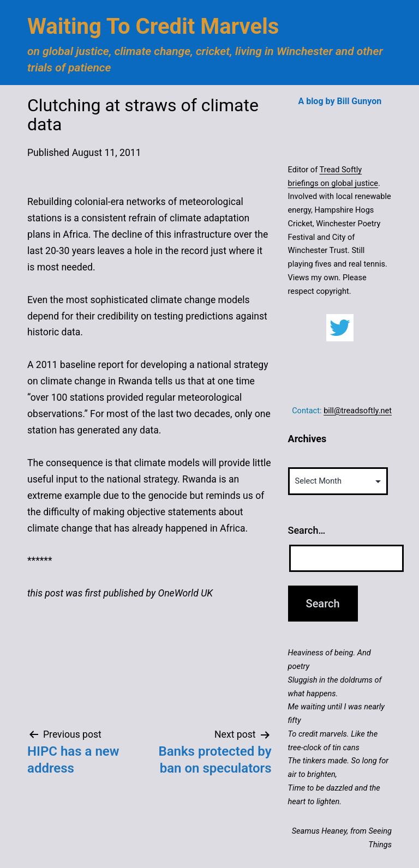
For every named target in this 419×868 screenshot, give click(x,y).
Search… (307, 530)
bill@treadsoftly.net (358, 411)
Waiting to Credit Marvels (153, 26)
